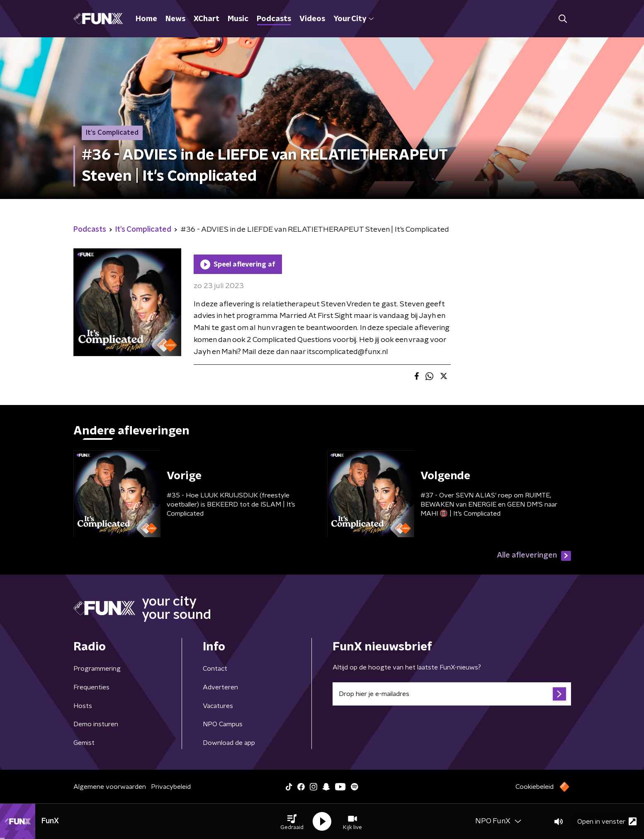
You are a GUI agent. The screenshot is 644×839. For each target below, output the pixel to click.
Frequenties (91, 687)
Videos (312, 19)
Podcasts (274, 19)
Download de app (229, 743)
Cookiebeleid (535, 787)
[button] (292, 822)
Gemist (84, 743)
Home (146, 19)
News (175, 19)
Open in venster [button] (607, 821)
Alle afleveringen (534, 556)
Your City (354, 19)
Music (238, 19)
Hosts (83, 706)
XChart (207, 19)
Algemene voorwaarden (110, 787)
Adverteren (220, 687)
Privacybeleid (171, 787)
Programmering (97, 669)
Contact (215, 669)
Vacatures (218, 706)
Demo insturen (96, 724)
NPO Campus (223, 724)
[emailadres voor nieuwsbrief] (452, 694)
